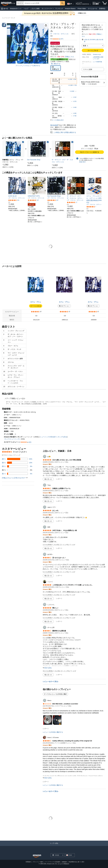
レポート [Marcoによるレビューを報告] (46, 729)
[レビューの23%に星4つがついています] (17, 463)
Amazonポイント (16, 9)
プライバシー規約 (38, 862)
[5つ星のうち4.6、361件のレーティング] (14, 200)
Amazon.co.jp (97, 54)
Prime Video (82, 9)
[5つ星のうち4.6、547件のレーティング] (33, 200)
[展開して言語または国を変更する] (73, 4)
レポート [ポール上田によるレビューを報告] (59, 675)
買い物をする (56, 64)
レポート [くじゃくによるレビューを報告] (59, 598)
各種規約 (64, 862)
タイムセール (93, 9)
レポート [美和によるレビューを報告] (59, 548)
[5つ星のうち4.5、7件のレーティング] (91, 207)
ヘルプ (26, 9)
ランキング (59, 9)
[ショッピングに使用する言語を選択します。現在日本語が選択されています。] (56, 855)
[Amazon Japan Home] (37, 856)
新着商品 (102, 9)
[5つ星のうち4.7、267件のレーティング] (53, 200)
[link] (8, 167)
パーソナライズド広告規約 (52, 862)
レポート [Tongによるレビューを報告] (59, 501)
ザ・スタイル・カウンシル (59, 34)
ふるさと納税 (35, 9)
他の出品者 (54, 125)
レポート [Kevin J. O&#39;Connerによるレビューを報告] (46, 782)
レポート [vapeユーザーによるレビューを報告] (59, 521)
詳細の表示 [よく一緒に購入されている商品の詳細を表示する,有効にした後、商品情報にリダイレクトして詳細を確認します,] (82, 162)
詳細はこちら (70, 57)
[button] (5, 9)
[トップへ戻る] (54, 845)
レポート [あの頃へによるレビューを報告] (59, 575)
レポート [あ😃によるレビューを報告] (59, 479)
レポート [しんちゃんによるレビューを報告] (59, 621)
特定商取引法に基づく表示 (76, 862)
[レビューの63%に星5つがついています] (17, 459)
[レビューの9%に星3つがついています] (17, 466)
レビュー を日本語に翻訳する (53, 732)
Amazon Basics (70, 9)
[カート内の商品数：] (104, 3)
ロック (13, 18)
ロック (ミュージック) (12, 439)
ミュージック (6, 18)
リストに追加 (88, 69)
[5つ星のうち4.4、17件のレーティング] (72, 202)
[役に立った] (48, 479)
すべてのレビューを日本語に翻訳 (55, 694)
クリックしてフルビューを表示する (28, 66)
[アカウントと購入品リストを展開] (90, 4)
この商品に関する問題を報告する (63, 132)
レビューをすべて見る (50, 682)
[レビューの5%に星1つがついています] (17, 474)
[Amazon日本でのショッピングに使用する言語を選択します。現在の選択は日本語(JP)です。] (69, 3)
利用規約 (28, 862)
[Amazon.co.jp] (8, 3)
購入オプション (64, 306)
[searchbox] (42, 3)
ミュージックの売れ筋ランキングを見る (53, 437)
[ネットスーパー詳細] (53, 9)
